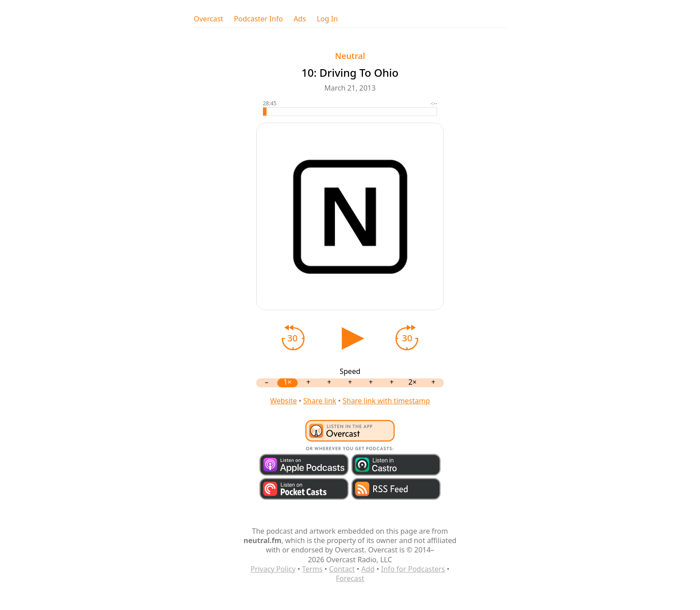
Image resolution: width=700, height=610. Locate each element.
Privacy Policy (273, 569)
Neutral (350, 56)
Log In (327, 19)
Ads (300, 19)
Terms (312, 569)
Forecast (350, 578)
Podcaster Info (258, 19)
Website (283, 401)
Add (368, 569)
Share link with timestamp (386, 401)
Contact (342, 569)
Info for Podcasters (413, 569)
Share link (320, 401)
